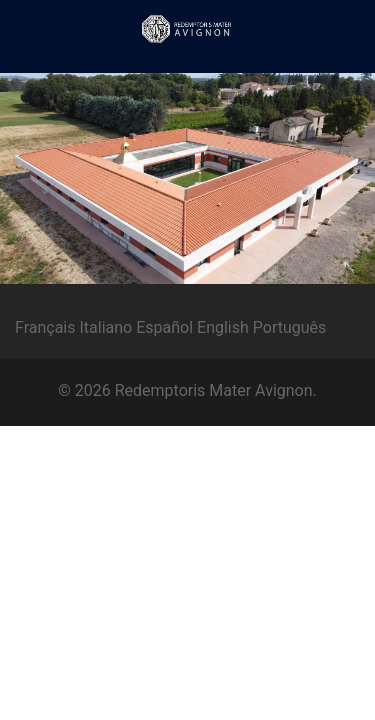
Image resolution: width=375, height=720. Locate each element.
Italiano (105, 327)
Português (290, 327)
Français (45, 327)
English (223, 327)
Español (164, 327)
